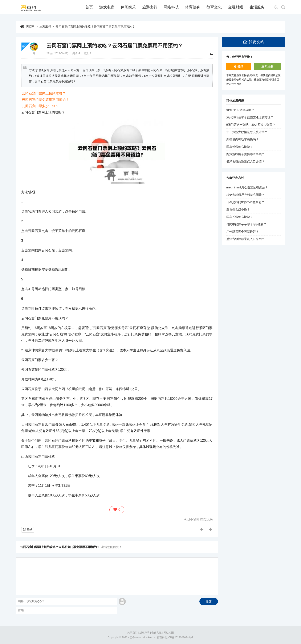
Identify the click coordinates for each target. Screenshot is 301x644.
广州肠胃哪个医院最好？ (243, 232)
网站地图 (169, 633)
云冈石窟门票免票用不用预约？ (45, 100)
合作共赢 (156, 633)
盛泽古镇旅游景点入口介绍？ (245, 161)
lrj (34, 53)
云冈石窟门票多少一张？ (40, 106)
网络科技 (171, 7)
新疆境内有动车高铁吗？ (243, 139)
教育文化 (214, 7)
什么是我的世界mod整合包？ (245, 202)
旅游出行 (150, 7)
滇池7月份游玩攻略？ (240, 110)
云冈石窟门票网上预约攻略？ (44, 93)
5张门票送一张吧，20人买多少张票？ (251, 125)
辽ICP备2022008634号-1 (179, 637)
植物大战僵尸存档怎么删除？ (245, 195)
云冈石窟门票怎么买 (199, 519)
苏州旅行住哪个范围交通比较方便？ (250, 117)
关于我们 (132, 633)
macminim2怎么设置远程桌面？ (247, 187)
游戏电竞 (107, 7)
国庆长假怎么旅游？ (240, 147)
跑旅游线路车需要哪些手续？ (245, 154)
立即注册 (267, 67)
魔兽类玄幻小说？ (238, 209)
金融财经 (236, 7)
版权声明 (145, 633)
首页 (89, 7)
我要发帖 (256, 42)
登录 (240, 67)
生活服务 (257, 7)
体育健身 (193, 7)
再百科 (30, 27)
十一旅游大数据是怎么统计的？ (247, 132)
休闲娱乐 (128, 7)
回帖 (29, 530)
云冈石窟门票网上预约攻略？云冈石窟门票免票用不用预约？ (95, 27)
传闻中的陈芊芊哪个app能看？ (246, 224)
